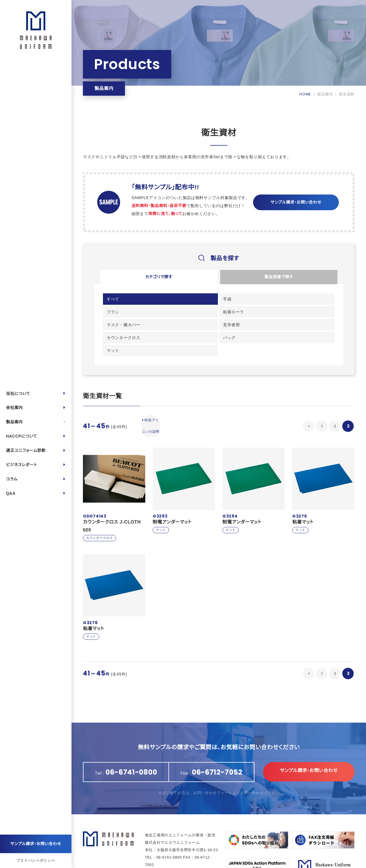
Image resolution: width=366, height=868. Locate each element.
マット (114, 330)
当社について (18, 394)
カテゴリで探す (159, 278)
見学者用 (175, 316)
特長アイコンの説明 (154, 401)
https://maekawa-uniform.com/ (185, 844)
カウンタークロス (242, 316)
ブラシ (231, 302)
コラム (12, 479)
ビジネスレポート (22, 465)
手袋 (171, 302)
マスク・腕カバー (125, 316)
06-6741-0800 (169, 829)
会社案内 (14, 408)
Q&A (11, 493)
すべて (114, 302)
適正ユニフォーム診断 (26, 450)
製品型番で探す (279, 278)
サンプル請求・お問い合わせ (36, 844)
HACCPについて (21, 436)
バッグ (289, 316)
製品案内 (14, 422)
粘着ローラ (294, 302)
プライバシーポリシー (36, 860)
